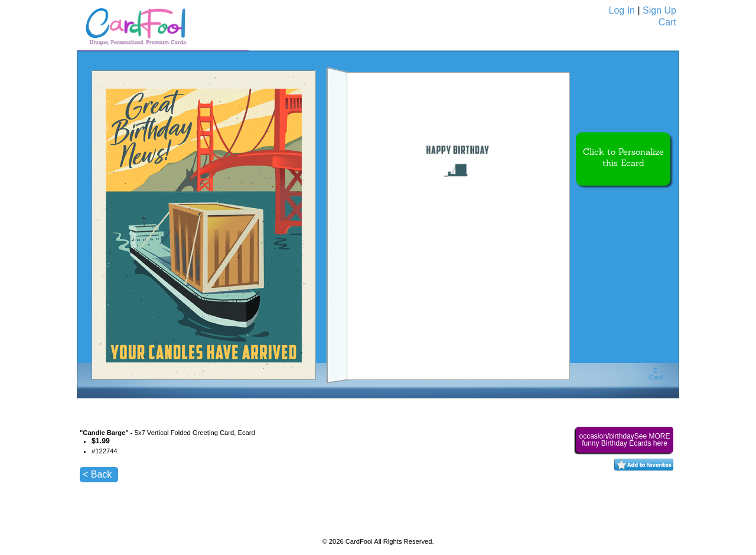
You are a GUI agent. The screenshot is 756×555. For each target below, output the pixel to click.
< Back (97, 474)
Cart (667, 22)
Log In (622, 10)
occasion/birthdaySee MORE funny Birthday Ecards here (624, 440)
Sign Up (659, 10)
